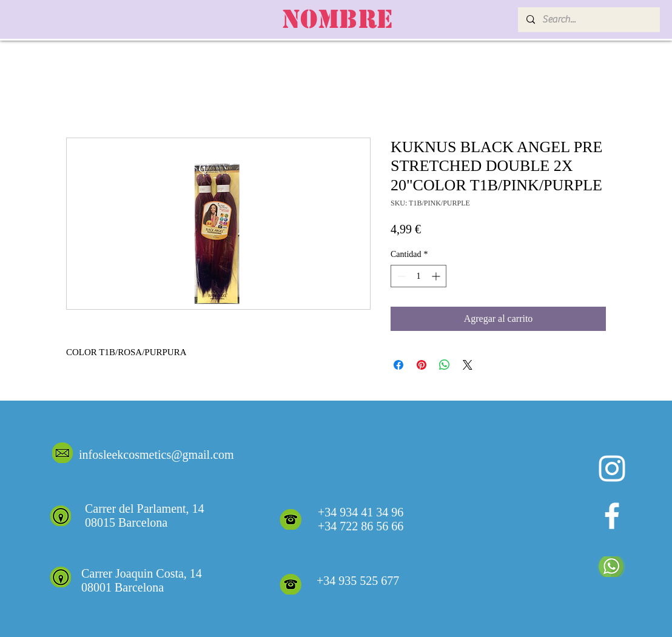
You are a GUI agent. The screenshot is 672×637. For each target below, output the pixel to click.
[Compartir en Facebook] (398, 365)
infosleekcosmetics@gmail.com (156, 455)
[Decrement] (400, 276)
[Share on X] (468, 365)
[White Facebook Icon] (612, 516)
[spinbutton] (418, 276)
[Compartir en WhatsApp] (445, 365)
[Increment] (437, 276)
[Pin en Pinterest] (422, 365)
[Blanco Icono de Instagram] (612, 469)
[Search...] (588, 20)
